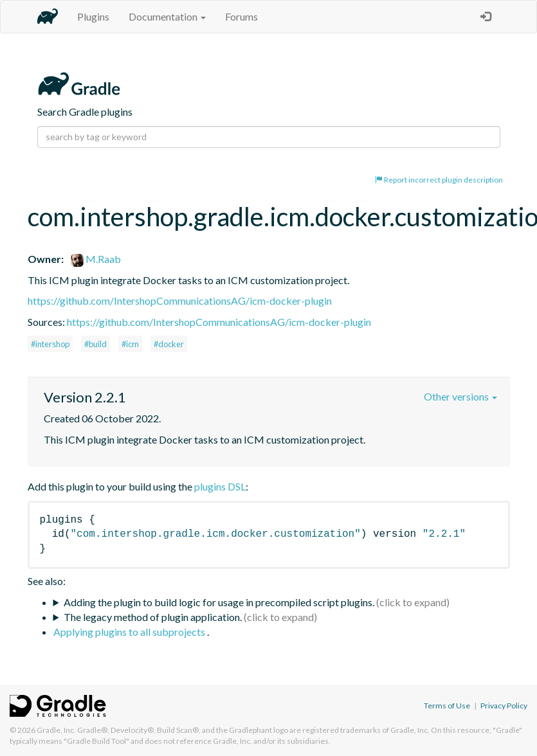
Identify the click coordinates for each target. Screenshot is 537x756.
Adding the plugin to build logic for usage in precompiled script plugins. (219, 602)
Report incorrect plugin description (439, 180)
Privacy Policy (504, 706)
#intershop (50, 344)
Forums (241, 16)
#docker (169, 344)
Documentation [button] (167, 16)
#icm (130, 344)
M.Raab (96, 259)
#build (96, 344)
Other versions (460, 396)
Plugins (93, 16)
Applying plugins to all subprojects (130, 632)
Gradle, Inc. (56, 730)
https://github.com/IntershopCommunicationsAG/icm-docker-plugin (180, 301)
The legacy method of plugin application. (153, 617)
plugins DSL (220, 486)
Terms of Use (447, 706)
